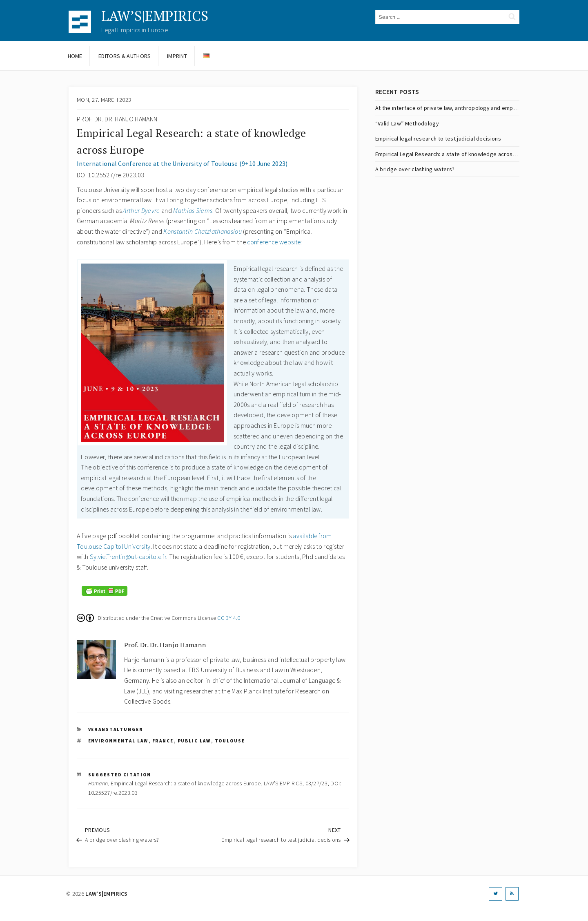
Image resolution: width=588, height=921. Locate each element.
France (163, 741)
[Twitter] (495, 894)
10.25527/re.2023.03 (113, 793)
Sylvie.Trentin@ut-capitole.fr (128, 557)
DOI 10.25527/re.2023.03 (110, 175)
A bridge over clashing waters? (415, 169)
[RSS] (512, 894)
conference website (274, 242)
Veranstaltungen (116, 729)
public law (194, 741)
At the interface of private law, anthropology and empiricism (453, 108)
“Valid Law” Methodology (407, 123)
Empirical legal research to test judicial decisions (438, 139)
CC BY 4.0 (229, 618)
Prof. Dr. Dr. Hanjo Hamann (117, 119)
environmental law (118, 741)
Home (75, 56)
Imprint (177, 56)
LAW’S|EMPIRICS (155, 16)
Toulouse (230, 741)
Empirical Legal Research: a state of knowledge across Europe (455, 154)
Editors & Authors (125, 56)
